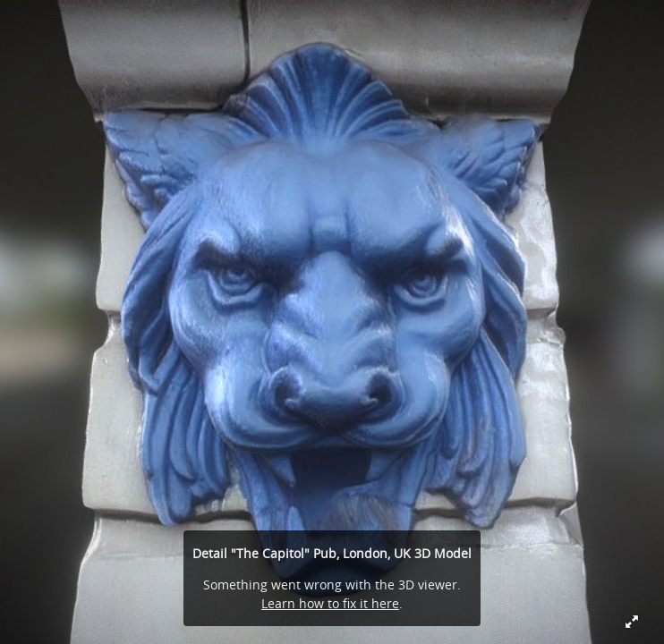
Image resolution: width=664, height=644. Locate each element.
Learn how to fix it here (330, 603)
